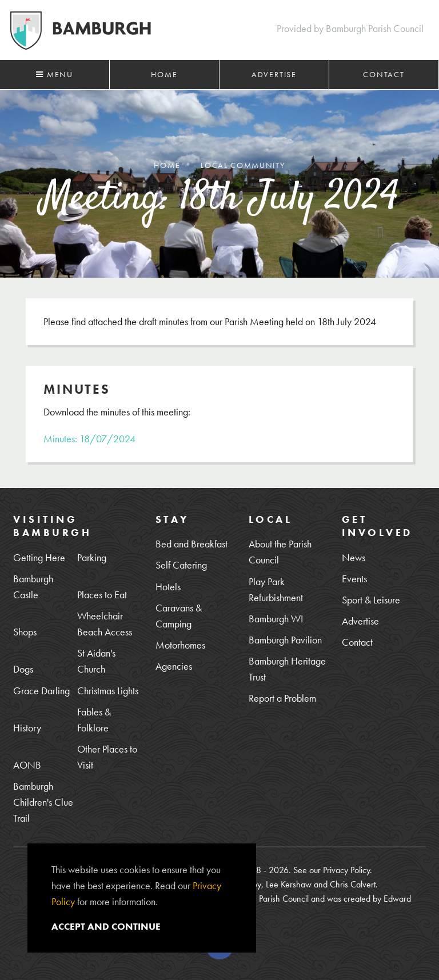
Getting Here (39, 557)
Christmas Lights (108, 691)
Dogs (23, 669)
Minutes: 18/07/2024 (89, 439)
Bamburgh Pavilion (285, 640)
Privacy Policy (346, 870)
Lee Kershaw (289, 884)
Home (164, 74)
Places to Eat (102, 595)
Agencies (174, 666)
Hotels (168, 587)
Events (354, 579)
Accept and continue (106, 926)
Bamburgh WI (276, 619)
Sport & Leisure (371, 600)
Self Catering (181, 565)
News (354, 557)
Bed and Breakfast (191, 544)
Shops (25, 632)
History (27, 728)
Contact (384, 74)
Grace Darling (41, 691)
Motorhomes (180, 645)
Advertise (274, 74)
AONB (27, 765)
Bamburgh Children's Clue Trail (43, 802)
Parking (92, 557)
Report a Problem (282, 698)
